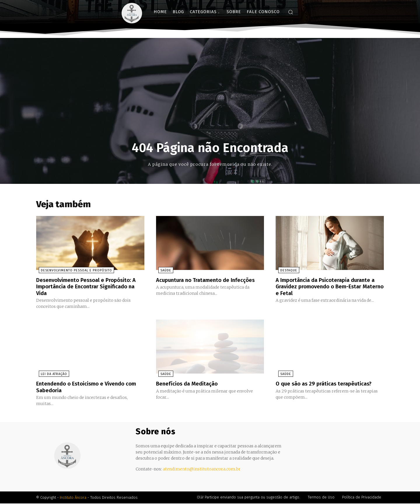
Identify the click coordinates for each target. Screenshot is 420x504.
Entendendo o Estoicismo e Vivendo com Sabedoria (84, 388)
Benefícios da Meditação (189, 384)
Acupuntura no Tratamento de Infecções (210, 281)
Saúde (163, 272)
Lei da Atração (51, 375)
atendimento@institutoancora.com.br (202, 470)
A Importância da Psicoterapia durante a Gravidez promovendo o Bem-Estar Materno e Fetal (329, 287)
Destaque (286, 272)
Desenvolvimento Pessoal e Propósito (74, 272)
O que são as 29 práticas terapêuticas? (327, 384)
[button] (290, 12)
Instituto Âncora (73, 498)
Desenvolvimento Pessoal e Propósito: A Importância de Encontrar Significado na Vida (90, 287)
